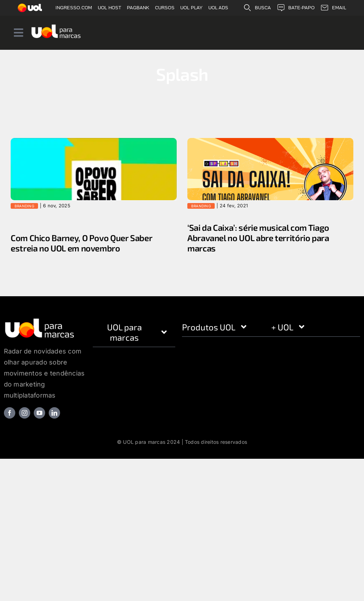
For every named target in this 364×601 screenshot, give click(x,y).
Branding (24, 206)
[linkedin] (54, 413)
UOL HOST (109, 8)
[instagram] (25, 413)
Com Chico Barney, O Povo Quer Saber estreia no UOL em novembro (81, 243)
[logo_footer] (40, 320)
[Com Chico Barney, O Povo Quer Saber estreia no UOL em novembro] (94, 185)
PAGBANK (138, 8)
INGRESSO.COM (74, 8)
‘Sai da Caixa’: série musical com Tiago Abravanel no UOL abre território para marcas (258, 238)
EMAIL (333, 8)
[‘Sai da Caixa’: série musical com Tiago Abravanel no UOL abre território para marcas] (270, 181)
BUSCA (257, 8)
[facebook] (10, 413)
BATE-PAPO (296, 8)
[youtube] (39, 413)
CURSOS (165, 8)
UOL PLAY (191, 8)
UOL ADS (218, 8)
